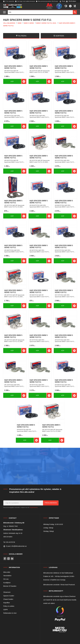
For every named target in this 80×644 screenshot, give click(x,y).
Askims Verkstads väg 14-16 (13, 533)
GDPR (6, 610)
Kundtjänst (7, 583)
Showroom (7, 592)
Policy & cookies (9, 606)
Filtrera (22, 36)
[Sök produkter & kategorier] (40, 12)
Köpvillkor (7, 603)
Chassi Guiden (8, 599)
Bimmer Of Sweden (10, 586)
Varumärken (7, 576)
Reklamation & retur (10, 613)
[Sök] (75, 12)
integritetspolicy (34, 507)
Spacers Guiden (9, 596)
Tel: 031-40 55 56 (9, 542)
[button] (5, 12)
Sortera (60, 36)
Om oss (6, 579)
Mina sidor (7, 572)
